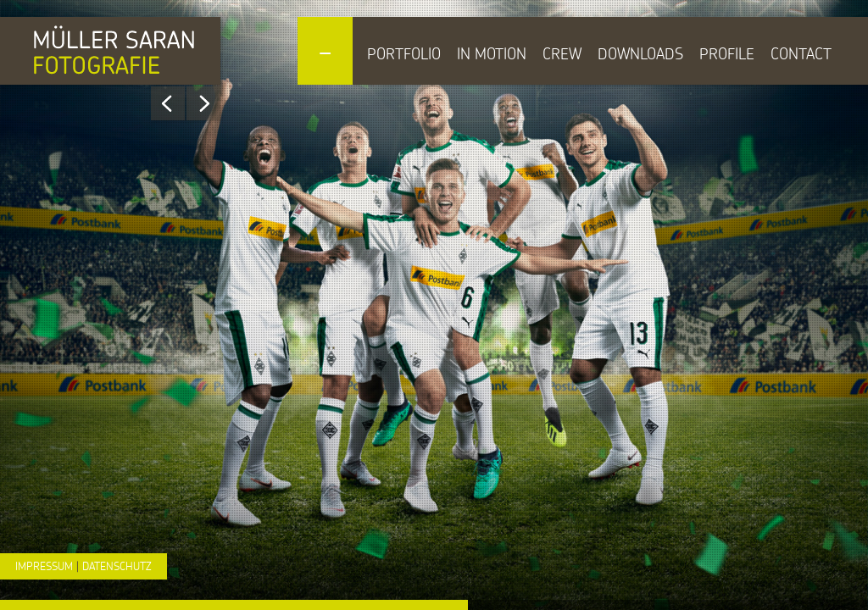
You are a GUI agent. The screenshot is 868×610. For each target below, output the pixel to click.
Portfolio (404, 54)
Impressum (44, 566)
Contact (801, 54)
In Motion (492, 54)
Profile (727, 54)
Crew (562, 54)
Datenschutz (117, 566)
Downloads (640, 54)
